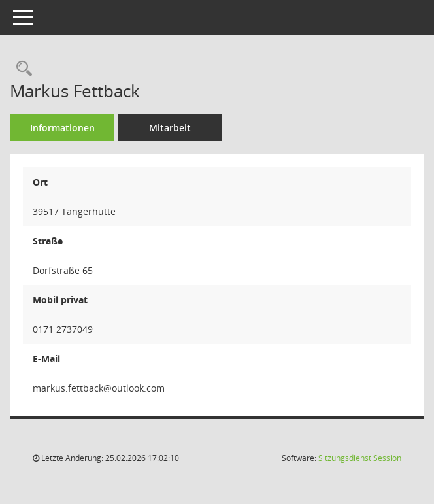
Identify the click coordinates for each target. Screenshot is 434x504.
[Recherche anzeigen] (21, 69)
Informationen (62, 128)
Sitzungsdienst (360, 458)
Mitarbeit (170, 128)
